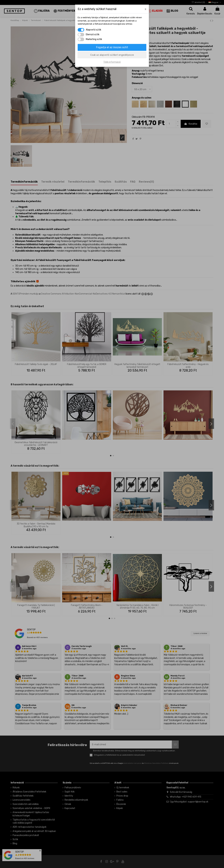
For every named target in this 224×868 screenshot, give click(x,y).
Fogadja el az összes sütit (112, 47)
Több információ (112, 62)
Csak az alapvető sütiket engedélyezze (112, 55)
